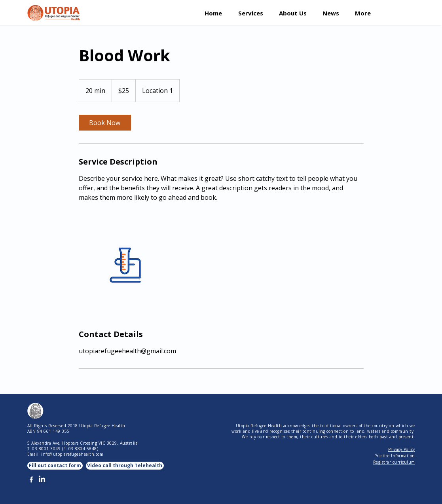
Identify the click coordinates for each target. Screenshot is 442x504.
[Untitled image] (125, 265)
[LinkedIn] (42, 479)
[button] (253, 12)
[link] (105, 123)
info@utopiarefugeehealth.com (72, 454)
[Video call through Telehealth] (125, 466)
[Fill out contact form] (55, 466)
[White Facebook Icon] (31, 479)
